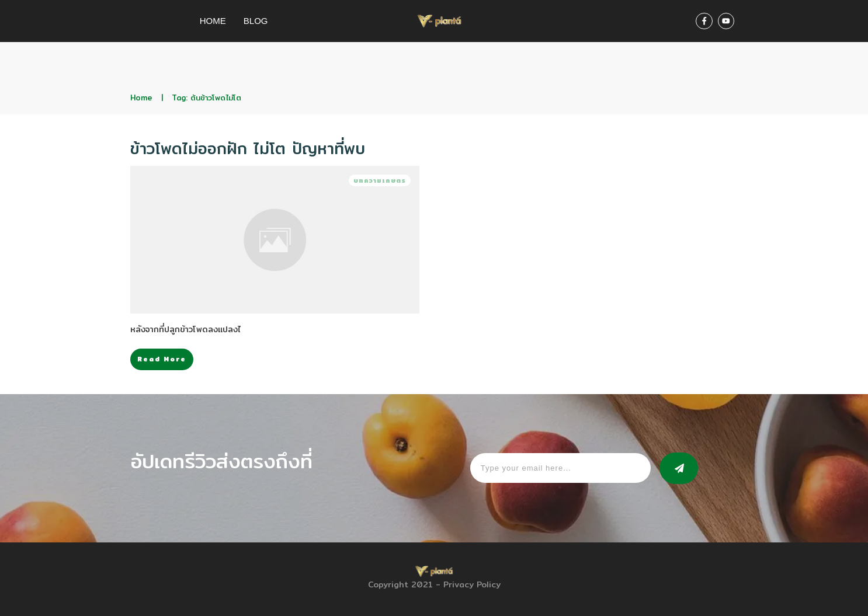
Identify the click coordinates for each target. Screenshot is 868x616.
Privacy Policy (472, 584)
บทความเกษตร (380, 180)
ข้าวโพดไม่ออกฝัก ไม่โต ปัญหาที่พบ (248, 148)
